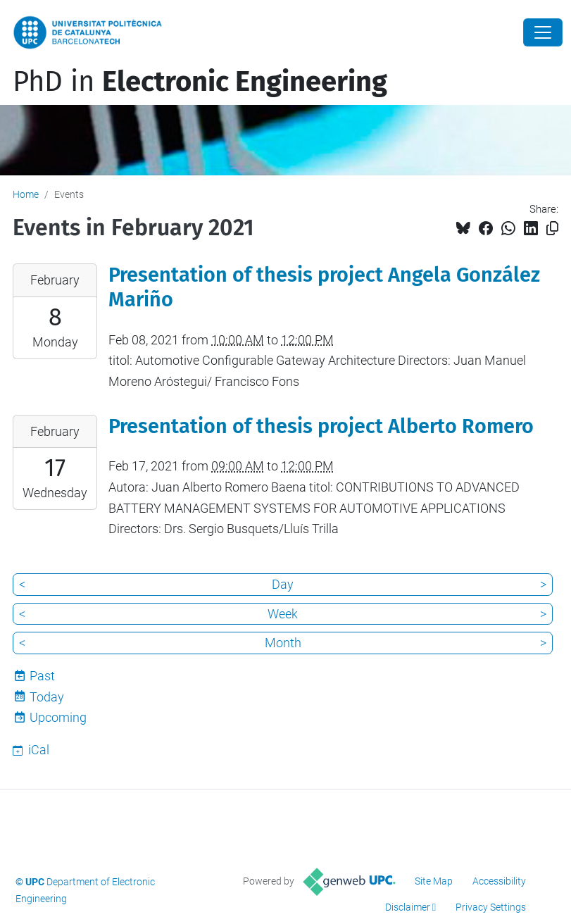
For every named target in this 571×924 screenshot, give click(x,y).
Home (26, 194)
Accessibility (499, 881)
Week (283, 614)
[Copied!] (552, 229)
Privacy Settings (491, 907)
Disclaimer (408, 907)
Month (283, 643)
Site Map (434, 881)
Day (283, 584)
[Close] (543, 32)
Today (47, 697)
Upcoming (58, 717)
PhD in (200, 82)
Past (42, 676)
